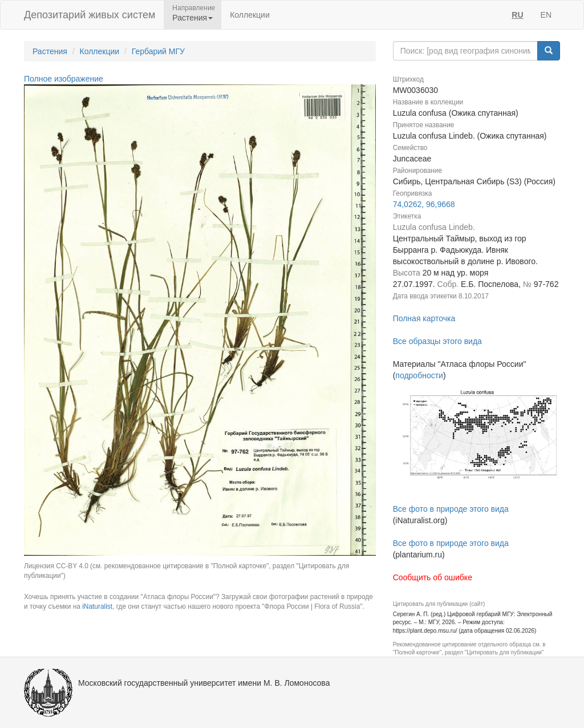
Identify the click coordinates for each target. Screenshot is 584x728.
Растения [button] (192, 18)
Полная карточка (424, 318)
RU (517, 15)
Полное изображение (64, 79)
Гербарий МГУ (158, 51)
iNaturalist (97, 606)
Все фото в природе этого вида (451, 509)
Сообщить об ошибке (433, 577)
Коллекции (250, 15)
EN (546, 15)
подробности (419, 375)
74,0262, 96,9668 (424, 204)
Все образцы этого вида (437, 341)
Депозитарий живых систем (90, 15)
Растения (50, 51)
